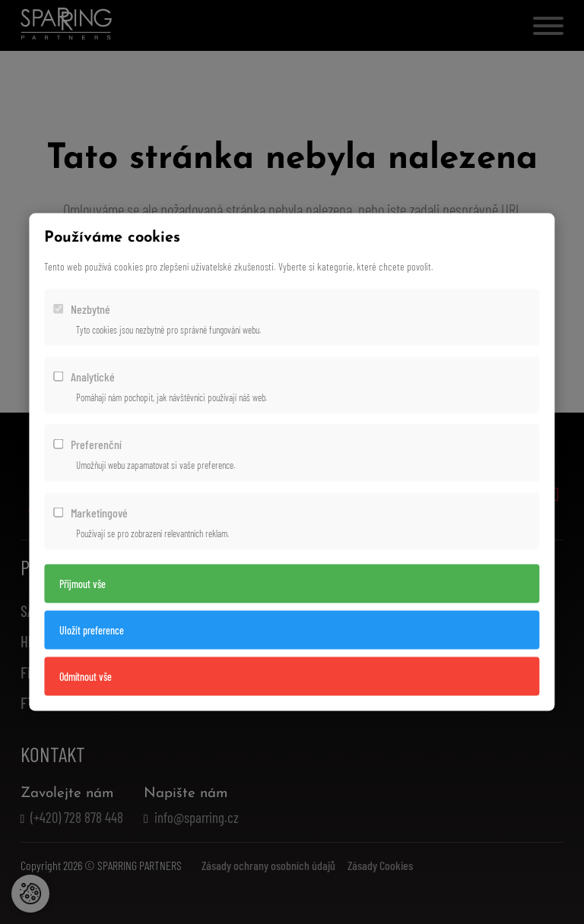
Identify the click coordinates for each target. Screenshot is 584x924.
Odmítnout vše (86, 676)
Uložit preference (92, 630)
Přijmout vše (83, 583)
